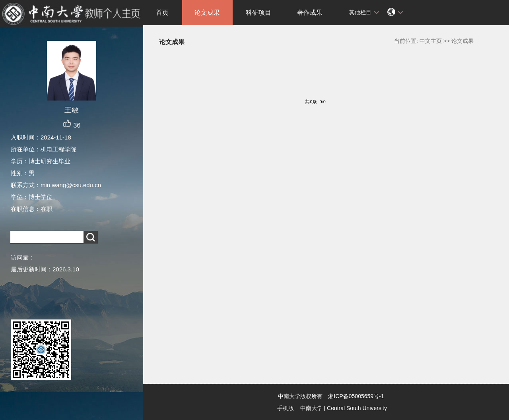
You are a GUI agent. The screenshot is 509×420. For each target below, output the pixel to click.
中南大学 (311, 408)
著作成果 (310, 13)
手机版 (286, 408)
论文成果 (207, 13)
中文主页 (431, 41)
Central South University (357, 408)
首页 (162, 13)
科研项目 (258, 13)
